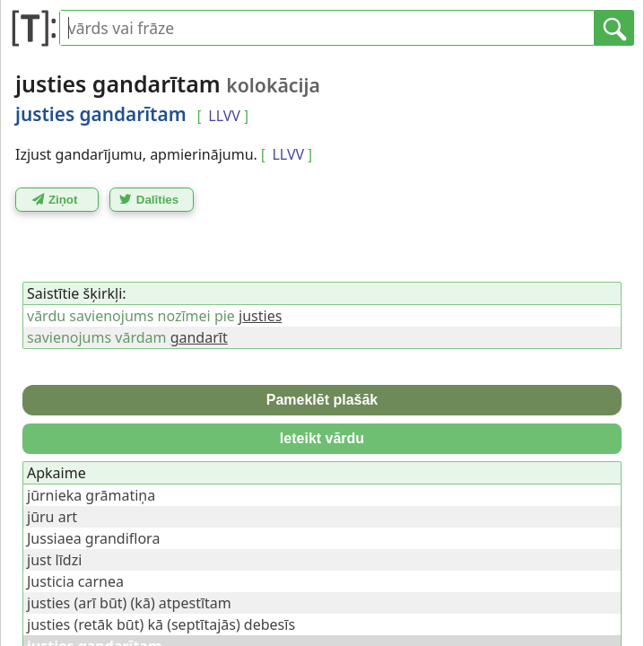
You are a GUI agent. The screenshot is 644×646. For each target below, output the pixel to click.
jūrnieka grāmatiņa (91, 495)
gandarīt (199, 337)
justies (260, 316)
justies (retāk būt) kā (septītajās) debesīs (161, 624)
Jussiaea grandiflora (93, 538)
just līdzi (54, 560)
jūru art (52, 517)
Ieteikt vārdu (322, 438)
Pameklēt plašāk (322, 400)
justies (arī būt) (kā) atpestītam (129, 603)
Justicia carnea (75, 581)
